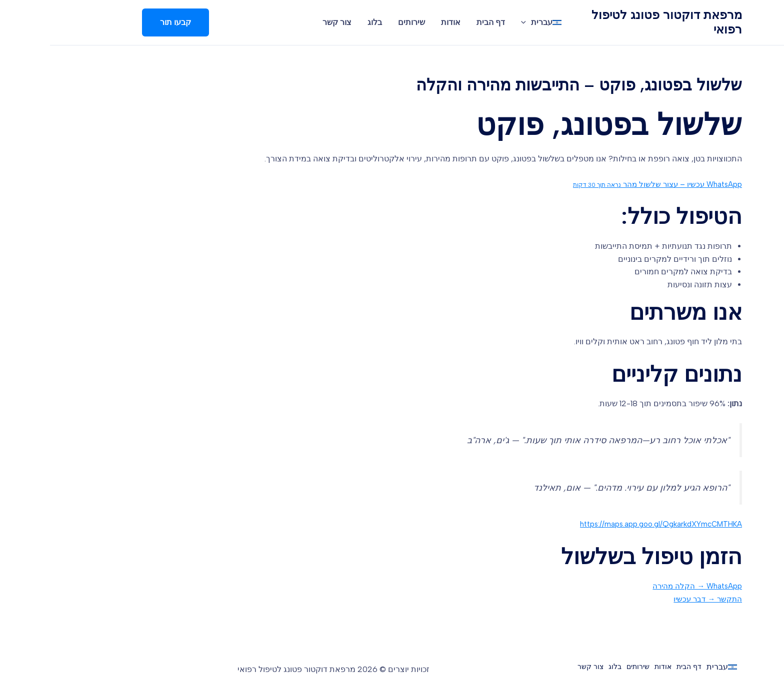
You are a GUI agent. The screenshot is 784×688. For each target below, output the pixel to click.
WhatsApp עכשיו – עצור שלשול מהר (602, 184)
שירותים (361, 22)
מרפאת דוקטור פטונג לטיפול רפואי (617, 22)
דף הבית (441, 22)
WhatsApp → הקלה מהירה (645, 586)
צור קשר (287, 22)
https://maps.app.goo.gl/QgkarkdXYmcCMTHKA (605, 524)
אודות (401, 22)
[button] (125, 22)
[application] (476, 22)
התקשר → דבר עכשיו (656, 599)
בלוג (325, 22)
